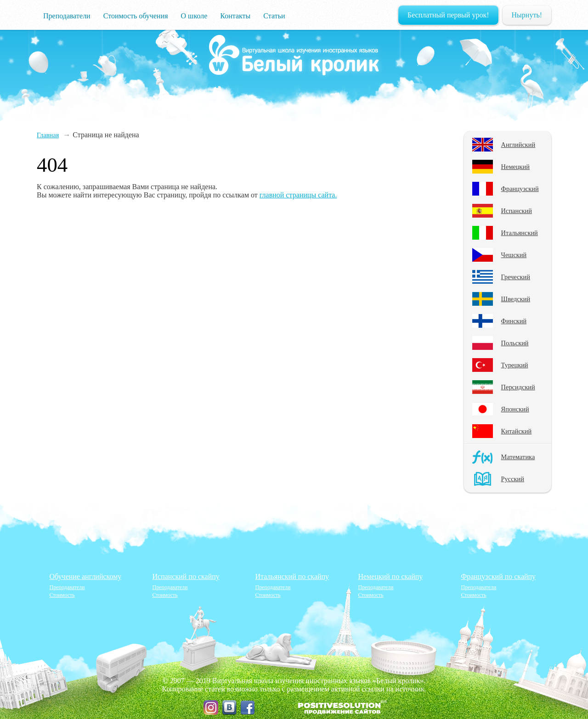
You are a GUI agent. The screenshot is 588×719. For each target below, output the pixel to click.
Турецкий (515, 365)
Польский (515, 343)
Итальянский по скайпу (292, 576)
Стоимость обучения (136, 16)
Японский (515, 409)
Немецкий (515, 167)
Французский (520, 189)
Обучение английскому (86, 576)
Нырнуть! (527, 15)
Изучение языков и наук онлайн (294, 56)
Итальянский (520, 233)
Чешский (514, 255)
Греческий (516, 277)
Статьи (274, 16)
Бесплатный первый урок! (448, 15)
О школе (194, 16)
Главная (48, 135)
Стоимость (62, 595)
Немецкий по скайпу (391, 576)
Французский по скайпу (499, 576)
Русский (513, 479)
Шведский (516, 299)
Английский (518, 145)
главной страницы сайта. (298, 195)
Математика (518, 457)
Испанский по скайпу (186, 576)
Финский (514, 321)
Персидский (518, 387)
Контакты (235, 16)
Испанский (517, 211)
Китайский (517, 431)
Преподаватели (67, 16)
